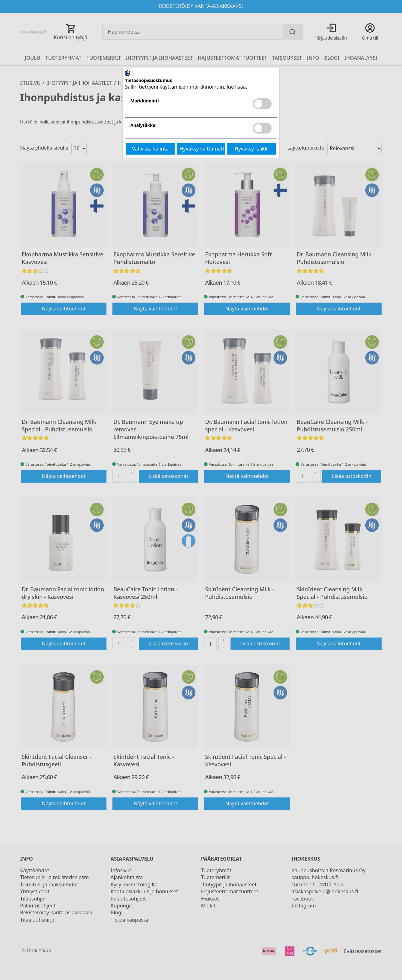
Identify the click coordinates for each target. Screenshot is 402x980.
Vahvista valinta (150, 149)
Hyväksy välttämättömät (203, 149)
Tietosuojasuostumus (149, 81)
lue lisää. (237, 87)
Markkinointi (145, 101)
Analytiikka (143, 126)
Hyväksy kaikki (252, 149)
